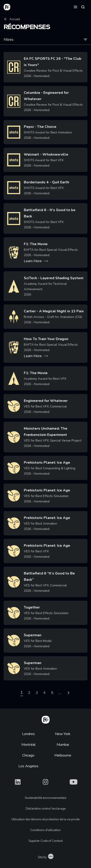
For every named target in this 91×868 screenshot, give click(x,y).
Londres (28, 734)
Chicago (28, 755)
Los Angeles (28, 766)
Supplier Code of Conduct (46, 841)
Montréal (28, 745)
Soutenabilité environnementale (45, 798)
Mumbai (63, 745)
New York (63, 734)
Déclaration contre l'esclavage (46, 809)
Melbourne (63, 755)
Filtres (45, 40)
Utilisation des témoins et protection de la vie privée (45, 819)
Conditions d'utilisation (45, 830)
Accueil (12, 19)
